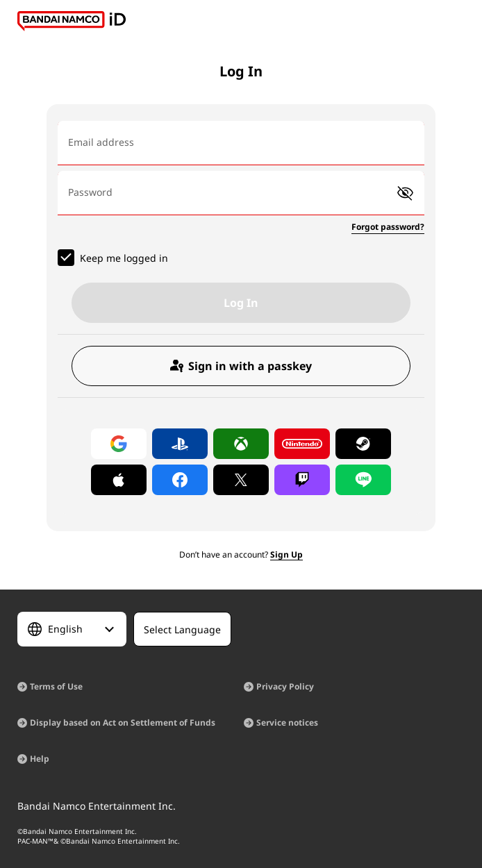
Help (40, 759)
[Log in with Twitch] (302, 480)
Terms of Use (56, 686)
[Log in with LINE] (363, 480)
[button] (405, 193)
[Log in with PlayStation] (180, 444)
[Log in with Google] (119, 444)
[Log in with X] (241, 480)
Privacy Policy (285, 686)
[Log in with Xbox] (241, 444)
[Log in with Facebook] (180, 480)
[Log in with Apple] (119, 480)
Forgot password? (388, 227)
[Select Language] (72, 629)
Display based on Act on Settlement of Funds (123, 723)
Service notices (287, 723)
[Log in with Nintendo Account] (302, 444)
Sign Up (286, 554)
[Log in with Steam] (363, 444)
